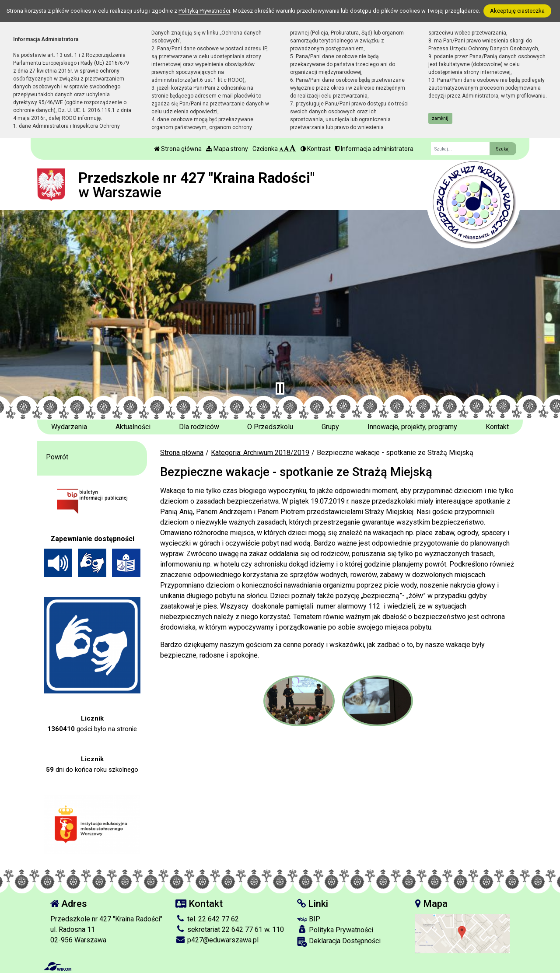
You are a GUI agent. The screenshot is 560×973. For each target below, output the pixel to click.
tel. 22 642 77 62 (207, 919)
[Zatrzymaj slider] (280, 388)
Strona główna (178, 149)
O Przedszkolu (270, 427)
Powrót (57, 457)
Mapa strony (227, 149)
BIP (309, 919)
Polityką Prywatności (204, 11)
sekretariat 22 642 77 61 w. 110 (230, 929)
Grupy (330, 427)
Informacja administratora (374, 149)
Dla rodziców (199, 427)
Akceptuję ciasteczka (517, 11)
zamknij (440, 118)
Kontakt (497, 427)
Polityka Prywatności (335, 930)
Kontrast (316, 149)
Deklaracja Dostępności (339, 942)
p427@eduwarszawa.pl (217, 940)
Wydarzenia (69, 427)
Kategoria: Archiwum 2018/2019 (260, 453)
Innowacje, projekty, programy (412, 427)
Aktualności (133, 427)
